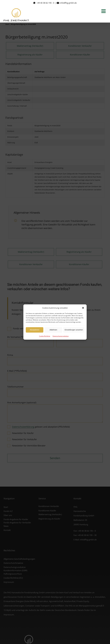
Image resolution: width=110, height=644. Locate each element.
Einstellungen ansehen (74, 330)
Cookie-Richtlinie (45, 336)
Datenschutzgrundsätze (61, 336)
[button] (83, 308)
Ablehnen (53, 330)
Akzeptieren (34, 330)
